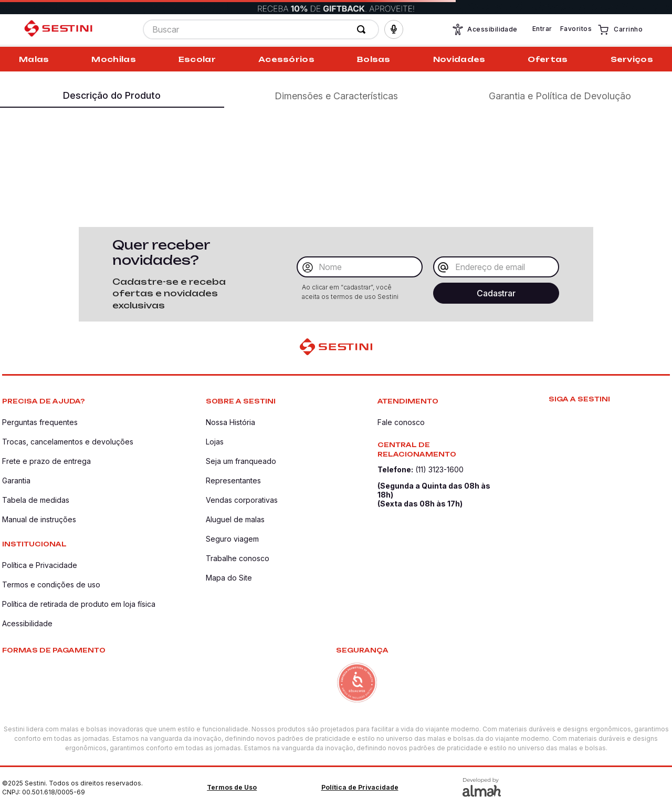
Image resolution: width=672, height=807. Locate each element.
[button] (394, 30)
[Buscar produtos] (363, 30)
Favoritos (576, 30)
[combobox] (261, 30)
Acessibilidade (485, 30)
